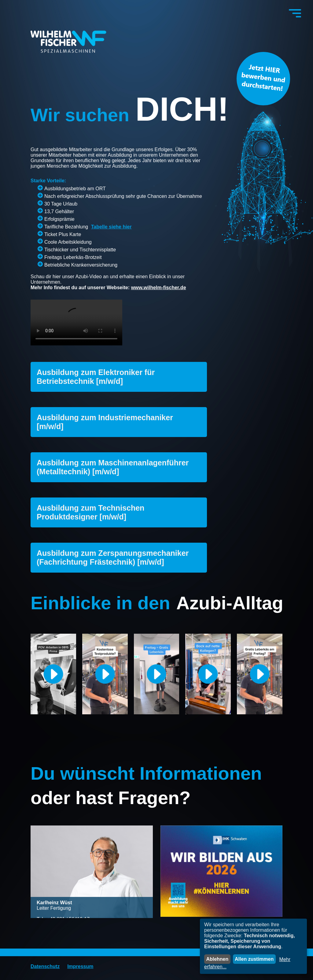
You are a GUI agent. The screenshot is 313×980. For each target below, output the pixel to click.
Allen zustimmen (254, 959)
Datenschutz (45, 966)
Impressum (80, 966)
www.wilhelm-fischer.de (159, 288)
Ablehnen (217, 959)
